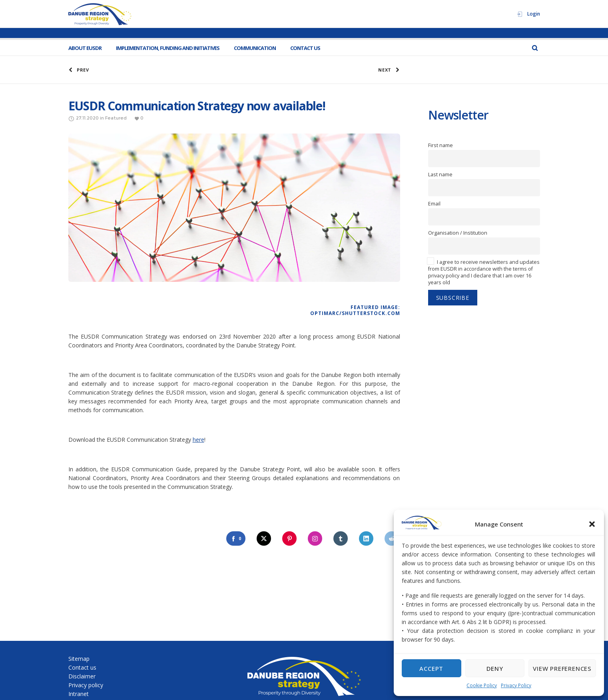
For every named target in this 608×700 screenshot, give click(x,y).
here (198, 440)
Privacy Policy (516, 685)
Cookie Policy (482, 685)
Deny (495, 668)
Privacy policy (86, 685)
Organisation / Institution (458, 233)
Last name (440, 175)
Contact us (82, 667)
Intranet (79, 694)
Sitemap (79, 659)
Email (434, 204)
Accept (431, 668)
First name (441, 145)
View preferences (562, 668)
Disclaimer (82, 676)
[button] (592, 524)
